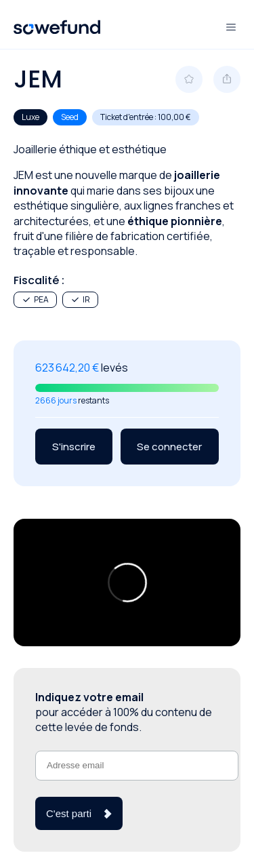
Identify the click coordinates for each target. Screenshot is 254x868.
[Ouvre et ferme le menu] (231, 27)
